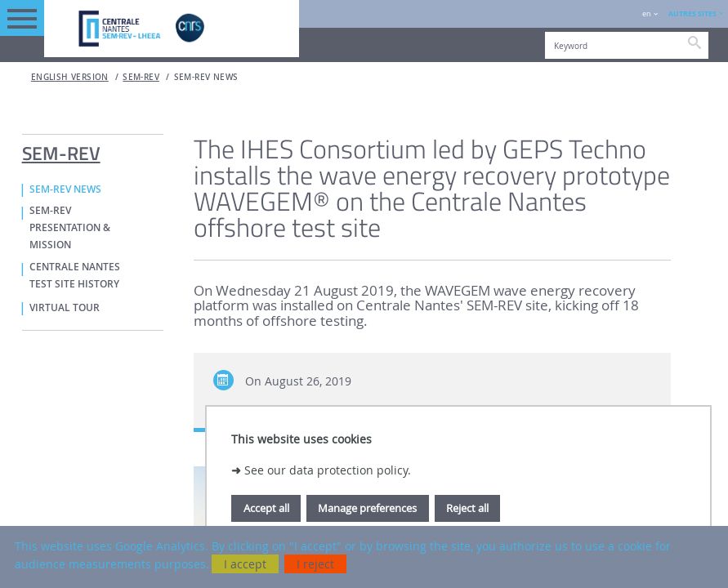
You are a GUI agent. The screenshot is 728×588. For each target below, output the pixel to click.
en (647, 13)
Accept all (266, 508)
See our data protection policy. (328, 470)
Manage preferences (367, 508)
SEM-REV (141, 77)
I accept (245, 564)
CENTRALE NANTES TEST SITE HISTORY (75, 276)
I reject (315, 564)
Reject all (467, 508)
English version (70, 77)
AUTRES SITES (692, 13)
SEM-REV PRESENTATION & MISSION (70, 228)
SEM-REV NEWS (206, 77)
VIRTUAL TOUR (65, 308)
